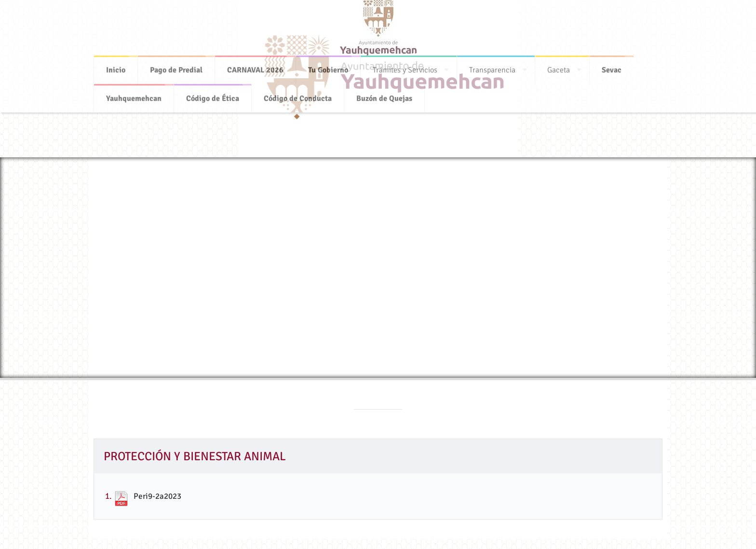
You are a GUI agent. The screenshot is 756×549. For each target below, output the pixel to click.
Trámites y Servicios (405, 67)
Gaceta (559, 67)
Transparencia (492, 67)
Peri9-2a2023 (157, 496)
